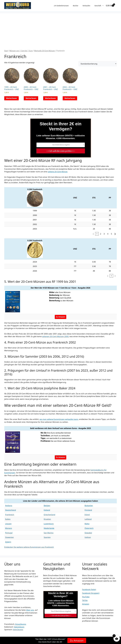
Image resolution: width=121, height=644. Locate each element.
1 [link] (97, 234)
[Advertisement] (60, 34)
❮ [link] (93, 234)
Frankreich (10, 515)
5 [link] (111, 234)
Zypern (8, 542)
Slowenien (9, 537)
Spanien (47, 537)
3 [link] (104, 234)
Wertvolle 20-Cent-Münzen (45, 51)
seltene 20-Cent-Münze (58, 172)
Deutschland (10, 510)
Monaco (9, 528)
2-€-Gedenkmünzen (61, 6)
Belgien (47, 506)
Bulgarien (89, 506)
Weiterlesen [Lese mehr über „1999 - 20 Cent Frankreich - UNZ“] (11, 98)
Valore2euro (19, 627)
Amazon (86, 604)
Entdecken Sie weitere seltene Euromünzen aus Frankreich (29, 547)
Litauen (8, 524)
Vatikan (88, 537)
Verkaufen (86, 6)
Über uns (30, 610)
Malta (87, 524)
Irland (87, 515)
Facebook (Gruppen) (91, 593)
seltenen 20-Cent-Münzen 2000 (55, 336)
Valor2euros (18, 630)
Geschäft (100, 6)
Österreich (89, 528)
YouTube (86, 597)
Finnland (88, 510)
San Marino (49, 533)
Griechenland (49, 515)
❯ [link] (115, 234)
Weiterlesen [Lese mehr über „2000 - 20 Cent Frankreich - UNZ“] (31, 98)
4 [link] (108, 234)
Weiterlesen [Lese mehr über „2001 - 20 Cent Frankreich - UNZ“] (50, 98)
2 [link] (101, 234)
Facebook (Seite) (89, 589)
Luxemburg (49, 524)
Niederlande (49, 528)
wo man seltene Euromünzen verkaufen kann (59, 419)
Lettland (88, 519)
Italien (8, 519)
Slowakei (88, 533)
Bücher (76, 6)
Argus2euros (21, 624)
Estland (47, 510)
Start (6, 51)
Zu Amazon (77, 640)
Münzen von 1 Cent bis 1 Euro (21, 51)
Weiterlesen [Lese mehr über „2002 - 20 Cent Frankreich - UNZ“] (70, 98)
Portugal (9, 533)
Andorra (9, 506)
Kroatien (47, 519)
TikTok (85, 600)
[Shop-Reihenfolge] (98, 64)
